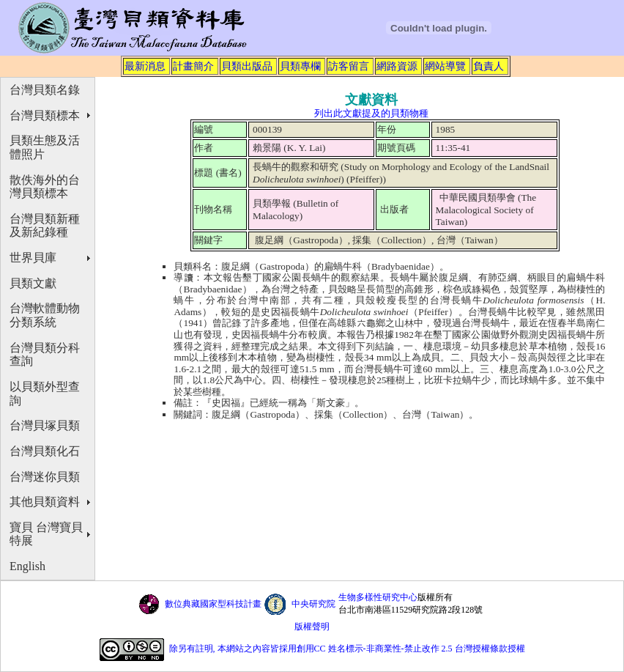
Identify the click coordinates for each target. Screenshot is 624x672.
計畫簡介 (193, 66)
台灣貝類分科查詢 (45, 355)
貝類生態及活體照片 (45, 147)
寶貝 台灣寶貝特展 (46, 534)
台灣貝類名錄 (45, 90)
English (27, 566)
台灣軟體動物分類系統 (45, 315)
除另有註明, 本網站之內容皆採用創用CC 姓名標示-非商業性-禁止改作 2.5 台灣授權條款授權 (347, 649)
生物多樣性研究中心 (378, 597)
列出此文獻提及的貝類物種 (371, 113)
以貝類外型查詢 (45, 394)
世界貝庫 (33, 258)
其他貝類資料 (45, 502)
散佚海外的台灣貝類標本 (45, 187)
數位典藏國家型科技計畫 (213, 604)
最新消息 (145, 66)
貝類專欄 (300, 66)
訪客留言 (349, 66)
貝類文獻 (33, 283)
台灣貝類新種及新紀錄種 (45, 226)
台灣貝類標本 (45, 115)
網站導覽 (445, 66)
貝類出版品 (247, 66)
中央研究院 (313, 604)
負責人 (489, 66)
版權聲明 (312, 627)
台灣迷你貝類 (45, 477)
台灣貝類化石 (45, 451)
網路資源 (397, 66)
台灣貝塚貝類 (45, 425)
